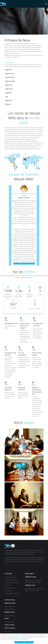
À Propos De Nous (10, 588)
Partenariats (8, 591)
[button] (10, 225)
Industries (7, 585)
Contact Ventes (9, 625)
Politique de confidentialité (20, 639)
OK (24, 642)
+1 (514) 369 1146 (10, 607)
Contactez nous (9, 63)
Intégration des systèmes (12, 583)
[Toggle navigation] (46, 4)
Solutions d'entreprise (11, 580)
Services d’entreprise (11, 577)
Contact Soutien (10, 628)
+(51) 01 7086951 (9, 616)
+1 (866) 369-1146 (10, 609)
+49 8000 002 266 (10, 622)
